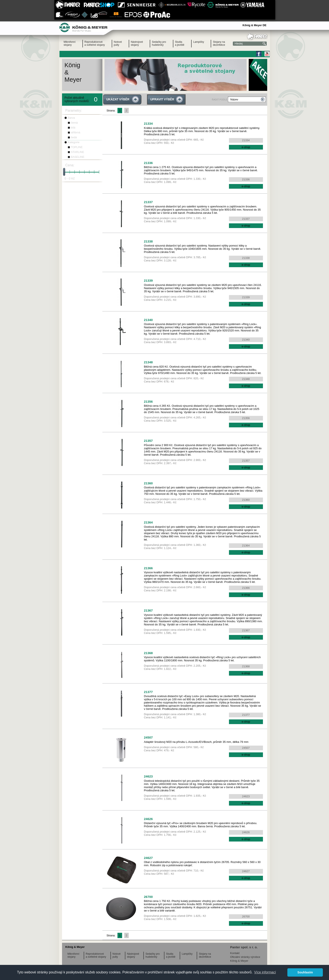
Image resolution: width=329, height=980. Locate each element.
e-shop (246, 147)
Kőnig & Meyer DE (255, 25)
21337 (148, 202)
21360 (148, 483)
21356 (148, 402)
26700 (148, 897)
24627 (148, 858)
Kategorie (74, 142)
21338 (148, 241)
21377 (148, 692)
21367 (148, 610)
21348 (148, 362)
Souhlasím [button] (305, 972)
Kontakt (235, 953)
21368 (148, 653)
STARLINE (78, 152)
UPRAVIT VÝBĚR (162, 99)
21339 (148, 280)
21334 (148, 123)
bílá (73, 128)
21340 (148, 320)
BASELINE (78, 157)
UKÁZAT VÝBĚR (118, 99)
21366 (148, 568)
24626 (148, 819)
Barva (71, 118)
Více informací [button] (265, 972)
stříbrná (76, 132)
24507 (148, 737)
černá (74, 123)
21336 (148, 163)
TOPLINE (77, 147)
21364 (148, 522)
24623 (148, 776)
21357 (148, 441)
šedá (74, 137)
